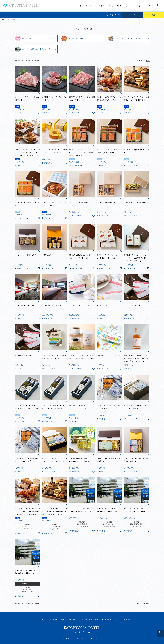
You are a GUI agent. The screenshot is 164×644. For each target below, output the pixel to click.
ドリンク (92, 6)
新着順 (37, 61)
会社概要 (127, 619)
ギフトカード (120, 6)
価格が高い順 (29, 61)
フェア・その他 (134, 6)
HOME (3, 20)
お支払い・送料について (70, 619)
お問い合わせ (53, 619)
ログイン (132, 15)
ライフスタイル (105, 6)
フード (71, 6)
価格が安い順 (19, 61)
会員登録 (153, 15)
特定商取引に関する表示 (90, 619)
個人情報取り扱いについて (111, 619)
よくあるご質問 (39, 619)
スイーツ (81, 6)
